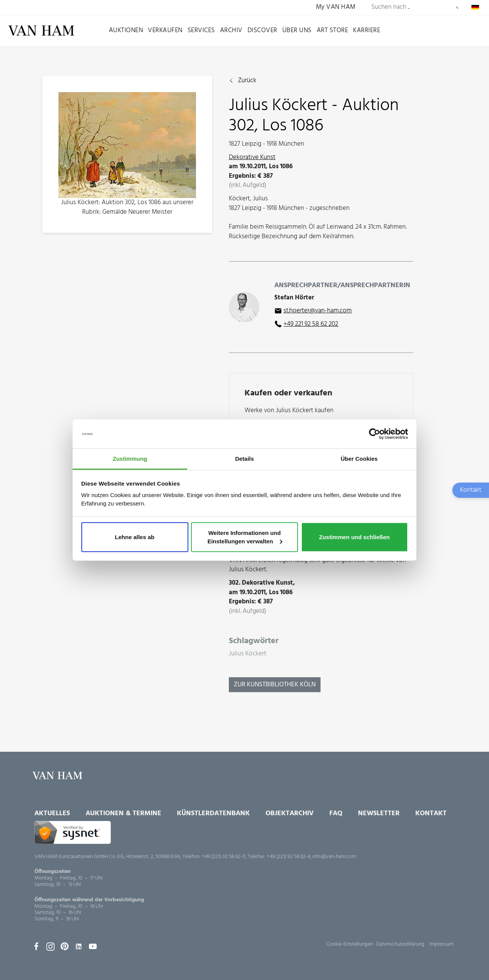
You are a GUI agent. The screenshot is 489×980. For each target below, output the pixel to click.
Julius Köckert (248, 654)
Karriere (367, 30)
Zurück (247, 81)
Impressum (441, 944)
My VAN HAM (336, 7)
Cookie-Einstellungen (350, 944)
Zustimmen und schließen (354, 537)
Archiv (231, 30)
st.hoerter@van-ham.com (318, 311)
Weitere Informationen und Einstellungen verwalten (245, 537)
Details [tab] (244, 459)
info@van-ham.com (334, 857)
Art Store (333, 30)
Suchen (457, 8)
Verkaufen (165, 30)
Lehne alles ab (135, 537)
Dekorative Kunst (252, 157)
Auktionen (126, 30)
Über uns (297, 30)
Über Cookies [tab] (359, 459)
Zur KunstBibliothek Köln (275, 685)
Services (201, 30)
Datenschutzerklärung (400, 944)
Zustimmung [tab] (130, 459)
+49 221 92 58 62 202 (311, 324)
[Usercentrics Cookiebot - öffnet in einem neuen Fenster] (375, 434)
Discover (262, 30)
